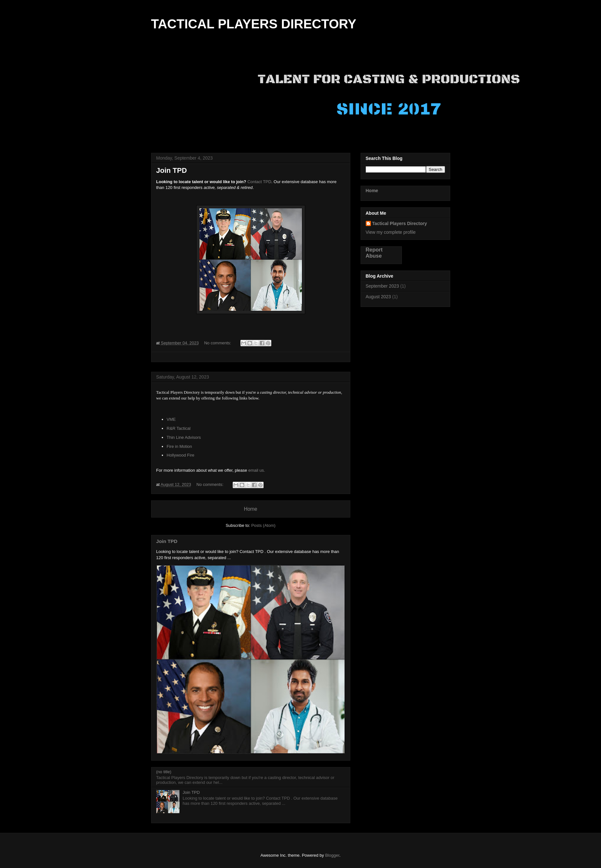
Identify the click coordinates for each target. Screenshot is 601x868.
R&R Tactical (179, 428)
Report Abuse (374, 253)
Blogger (332, 855)
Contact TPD (259, 182)
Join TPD (172, 170)
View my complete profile (391, 232)
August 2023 (378, 297)
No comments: (218, 343)
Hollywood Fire (181, 455)
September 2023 (383, 286)
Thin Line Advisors (184, 437)
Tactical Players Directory (400, 223)
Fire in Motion (179, 446)
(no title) (164, 772)
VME (171, 419)
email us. (257, 470)
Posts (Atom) (263, 525)
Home (251, 509)
